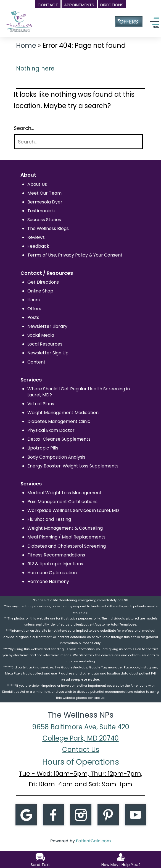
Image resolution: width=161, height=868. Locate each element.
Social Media (41, 335)
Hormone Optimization (52, 573)
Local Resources (45, 344)
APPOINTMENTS (79, 5)
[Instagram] (81, 814)
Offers (34, 309)
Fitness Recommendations (56, 555)
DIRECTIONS (112, 5)
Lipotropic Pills (43, 448)
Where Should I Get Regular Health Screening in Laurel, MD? (79, 392)
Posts (33, 317)
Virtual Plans (41, 404)
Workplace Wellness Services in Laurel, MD (73, 510)
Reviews (36, 237)
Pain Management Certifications (62, 502)
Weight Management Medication (63, 413)
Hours (34, 300)
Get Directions (43, 282)
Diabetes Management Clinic (59, 421)
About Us (37, 184)
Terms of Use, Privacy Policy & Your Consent (75, 255)
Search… (24, 128)
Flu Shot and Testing (49, 519)
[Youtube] (135, 814)
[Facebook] (53, 814)
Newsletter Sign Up (48, 353)
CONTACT (48, 5)
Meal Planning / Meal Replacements (66, 537)
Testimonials (41, 211)
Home (26, 45)
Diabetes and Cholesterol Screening (67, 546)
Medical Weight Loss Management (64, 493)
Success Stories (44, 220)
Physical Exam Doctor (51, 430)
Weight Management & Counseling (65, 528)
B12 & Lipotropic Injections (55, 564)
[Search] (79, 142)
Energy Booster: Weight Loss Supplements (73, 466)
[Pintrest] (108, 814)
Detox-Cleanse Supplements (59, 439)
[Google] (26, 814)
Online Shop (40, 291)
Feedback (38, 246)
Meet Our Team (44, 193)
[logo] (30, 18)
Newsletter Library (47, 326)
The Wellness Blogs (48, 228)
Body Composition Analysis (56, 457)
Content (36, 362)
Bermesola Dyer (45, 202)
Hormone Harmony (48, 581)
